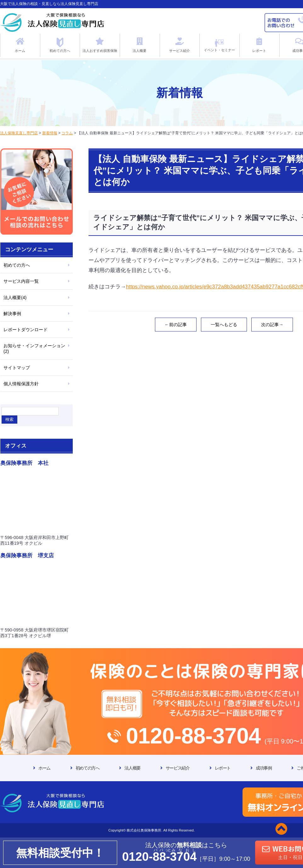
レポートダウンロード (26, 330)
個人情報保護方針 (21, 384)
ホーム (44, 768)
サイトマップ (17, 368)
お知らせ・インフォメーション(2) (34, 348)
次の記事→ (272, 325)
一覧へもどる (224, 325)
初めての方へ (17, 265)
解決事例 (12, 314)
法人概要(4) (15, 298)
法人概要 (132, 768)
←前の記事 (176, 325)
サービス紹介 (178, 768)
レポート (223, 768)
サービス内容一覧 (21, 281)
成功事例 (264, 768)
